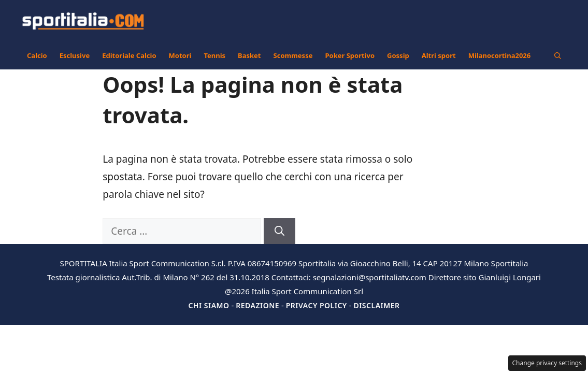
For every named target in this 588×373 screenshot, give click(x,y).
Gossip (398, 55)
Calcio (37, 55)
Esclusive (75, 55)
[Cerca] (279, 231)
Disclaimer (376, 305)
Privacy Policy (317, 305)
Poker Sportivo (350, 55)
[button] (558, 55)
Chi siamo (209, 305)
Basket (249, 55)
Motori (180, 55)
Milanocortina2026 (500, 55)
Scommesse (293, 55)
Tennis (214, 55)
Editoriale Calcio (129, 55)
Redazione (257, 305)
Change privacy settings (547, 363)
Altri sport (439, 55)
